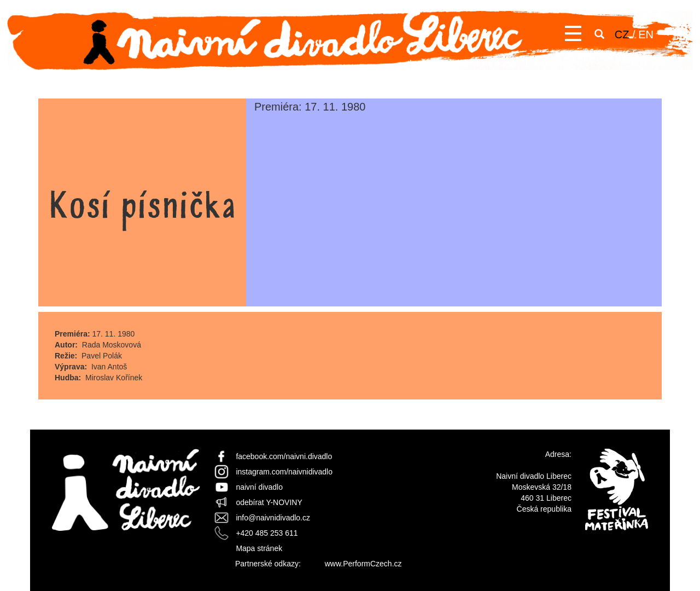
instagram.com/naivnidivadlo (284, 472)
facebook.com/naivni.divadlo (284, 456)
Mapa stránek (259, 548)
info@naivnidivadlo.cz (273, 518)
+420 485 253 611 (267, 533)
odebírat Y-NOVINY (269, 502)
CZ (622, 34)
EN (646, 34)
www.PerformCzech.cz (363, 564)
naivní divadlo (259, 487)
